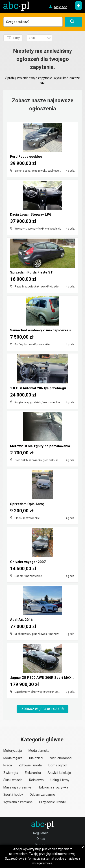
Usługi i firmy (60, 780)
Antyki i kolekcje (59, 773)
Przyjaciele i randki (53, 802)
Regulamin (41, 833)
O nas (41, 839)
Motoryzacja (13, 751)
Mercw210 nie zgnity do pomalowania (40, 446)
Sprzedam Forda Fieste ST (31, 272)
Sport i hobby (13, 795)
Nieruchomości (61, 758)
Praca (8, 765)
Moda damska (39, 751)
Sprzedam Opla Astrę (27, 504)
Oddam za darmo (42, 795)
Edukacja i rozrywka (54, 787)
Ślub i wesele (13, 780)
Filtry (13, 38)
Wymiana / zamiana (18, 802)
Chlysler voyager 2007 (28, 562)
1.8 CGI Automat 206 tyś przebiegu (38, 388)
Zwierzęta (11, 773)
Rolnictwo (36, 780)
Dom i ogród (58, 765)
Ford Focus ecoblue (26, 157)
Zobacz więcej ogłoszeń (42, 709)
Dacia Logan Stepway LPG (31, 214)
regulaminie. (44, 863)
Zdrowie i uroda (30, 765)
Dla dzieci (36, 758)
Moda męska (13, 758)
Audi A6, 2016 (21, 620)
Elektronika (33, 773)
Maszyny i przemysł (18, 787)
